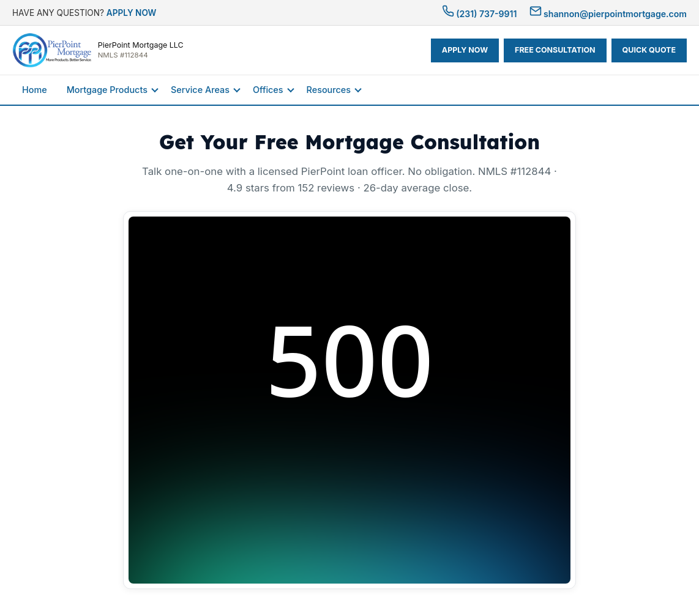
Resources (329, 90)
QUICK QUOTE (649, 50)
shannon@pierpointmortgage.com (608, 14)
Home (35, 90)
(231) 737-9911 (480, 14)
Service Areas (200, 90)
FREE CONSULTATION (555, 50)
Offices (268, 90)
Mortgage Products (107, 90)
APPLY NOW (132, 13)
